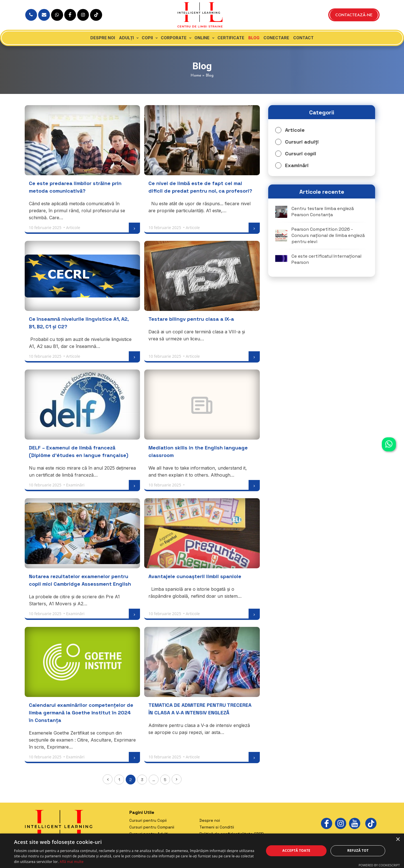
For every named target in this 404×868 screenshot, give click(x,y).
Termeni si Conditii (217, 827)
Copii (147, 38)
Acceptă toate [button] (296, 850)
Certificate (231, 38)
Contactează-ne (354, 15)
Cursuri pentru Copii (148, 820)
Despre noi (103, 38)
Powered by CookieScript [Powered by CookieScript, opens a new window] (379, 865)
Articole (295, 130)
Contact (303, 38)
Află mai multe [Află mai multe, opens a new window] (72, 862)
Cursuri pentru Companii (152, 827)
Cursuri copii (301, 153)
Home (196, 76)
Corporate (174, 38)
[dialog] (202, 851)
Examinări (297, 165)
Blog (254, 38)
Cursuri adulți (302, 142)
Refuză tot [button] (358, 850)
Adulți (126, 38)
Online (202, 38)
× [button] (398, 840)
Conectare (276, 38)
